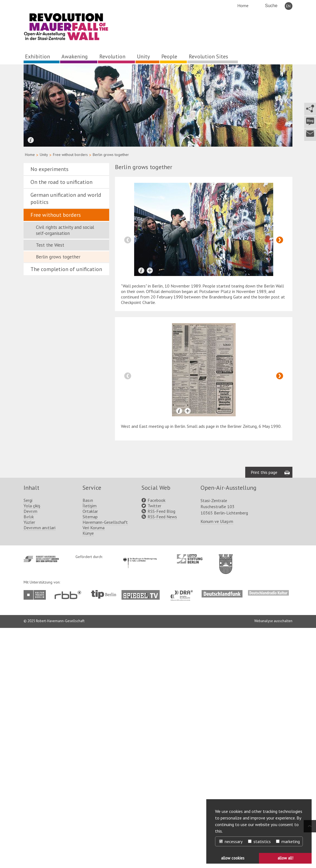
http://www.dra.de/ (183, 593)
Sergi (28, 500)
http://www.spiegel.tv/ (143, 593)
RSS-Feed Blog (161, 511)
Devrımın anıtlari (39, 528)
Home (243, 5)
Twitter (154, 506)
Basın (88, 500)
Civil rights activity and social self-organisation (65, 230)
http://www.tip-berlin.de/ (104, 594)
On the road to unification (61, 182)
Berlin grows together (58, 257)
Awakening (75, 56)
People (169, 56)
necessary (231, 841)
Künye (88, 533)
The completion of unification (66, 269)
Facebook (156, 500)
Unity (143, 56)
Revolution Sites (208, 56)
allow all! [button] (285, 858)
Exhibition (37, 56)
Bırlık (29, 517)
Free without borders (70, 155)
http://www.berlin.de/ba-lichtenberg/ (226, 560)
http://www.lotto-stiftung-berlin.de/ (190, 559)
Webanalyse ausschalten (273, 621)
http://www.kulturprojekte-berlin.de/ (36, 595)
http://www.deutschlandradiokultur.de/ (268, 593)
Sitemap (90, 517)
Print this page (264, 472)
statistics (259, 841)
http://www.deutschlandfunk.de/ (222, 593)
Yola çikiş (32, 506)
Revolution (112, 56)
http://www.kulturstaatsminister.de (140, 557)
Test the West (50, 245)
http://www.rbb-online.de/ (69, 595)
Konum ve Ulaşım (217, 521)
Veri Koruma (94, 528)
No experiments (50, 169)
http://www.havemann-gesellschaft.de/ (41, 559)
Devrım (30, 511)
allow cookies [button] (233, 858)
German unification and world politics (66, 198)
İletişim (90, 506)
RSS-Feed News (162, 517)
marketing (288, 841)
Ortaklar (90, 511)
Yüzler (29, 522)
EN (288, 6)
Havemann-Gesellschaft (105, 522)
